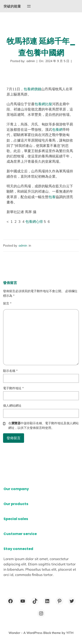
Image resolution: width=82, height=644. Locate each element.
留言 (7, 303)
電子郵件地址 (13, 388)
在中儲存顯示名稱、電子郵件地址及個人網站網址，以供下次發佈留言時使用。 (44, 425)
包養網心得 (34, 221)
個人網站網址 (12, 406)
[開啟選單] (29, 6)
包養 (52, 197)
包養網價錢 (32, 89)
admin (23, 245)
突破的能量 (12, 6)
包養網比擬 (43, 104)
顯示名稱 (10, 371)
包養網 (57, 129)
